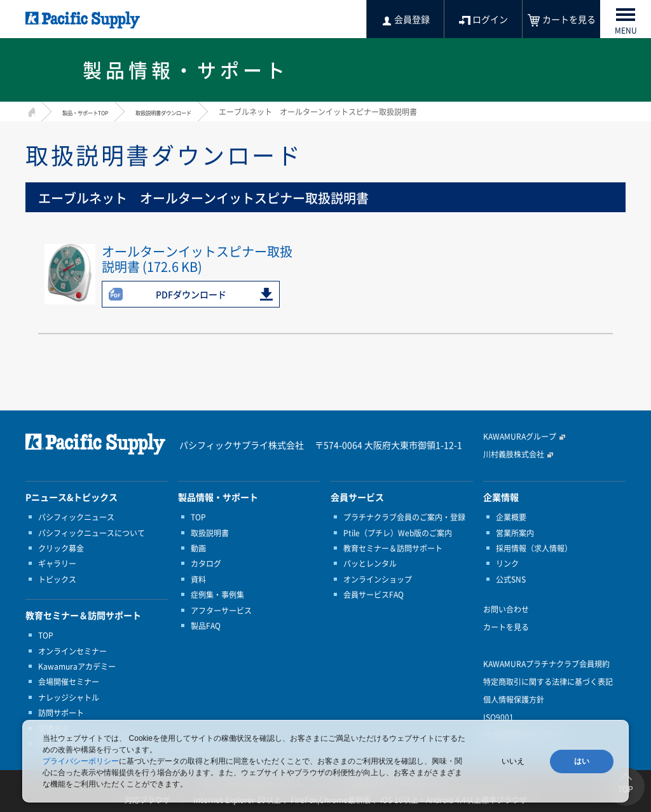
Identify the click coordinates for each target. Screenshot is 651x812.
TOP (46, 635)
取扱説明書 (210, 533)
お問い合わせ (506, 609)
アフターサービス (221, 611)
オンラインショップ (378, 579)
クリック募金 (61, 548)
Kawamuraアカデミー (77, 667)
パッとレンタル (370, 564)
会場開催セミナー (69, 682)
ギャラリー (57, 564)
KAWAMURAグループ (520, 436)
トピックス (57, 579)
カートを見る (506, 627)
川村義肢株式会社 (514, 454)
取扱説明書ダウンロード (200, 112)
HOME (30, 110)
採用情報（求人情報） (534, 548)
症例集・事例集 (217, 595)
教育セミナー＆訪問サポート (393, 548)
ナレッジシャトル (69, 698)
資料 (198, 579)
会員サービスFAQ (373, 595)
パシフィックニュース (76, 517)
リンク (507, 564)
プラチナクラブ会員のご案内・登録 (404, 517)
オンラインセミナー (72, 651)
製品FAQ (206, 626)
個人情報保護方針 (514, 700)
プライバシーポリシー (81, 761)
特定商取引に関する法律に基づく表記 (548, 682)
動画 (198, 548)
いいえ (513, 761)
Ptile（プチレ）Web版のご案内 (398, 533)
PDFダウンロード (191, 294)
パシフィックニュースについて (92, 533)
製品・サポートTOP (97, 112)
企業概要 (511, 517)
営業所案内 (515, 533)
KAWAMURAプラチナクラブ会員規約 (546, 664)
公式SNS (511, 579)
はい (582, 761)
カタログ (206, 564)
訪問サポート (61, 713)
